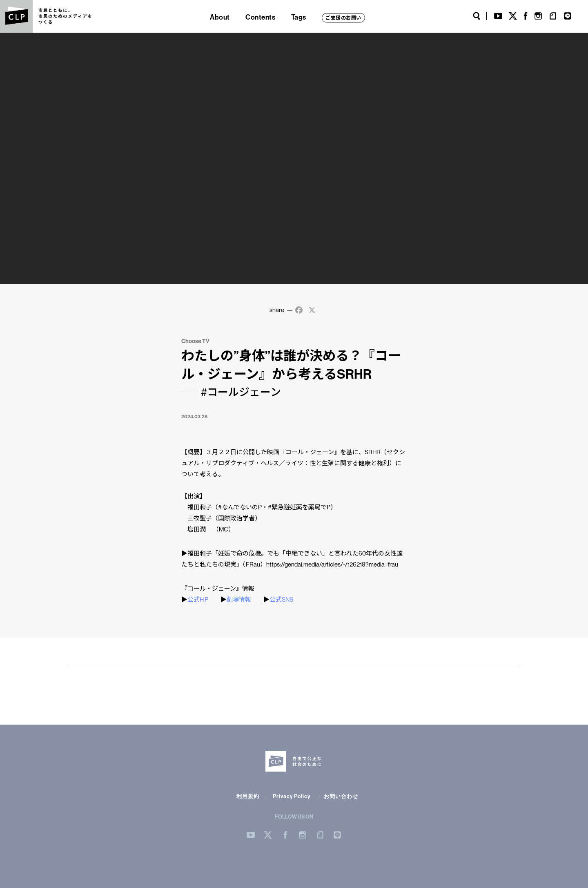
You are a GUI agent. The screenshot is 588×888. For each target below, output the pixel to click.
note (553, 16)
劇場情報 (239, 599)
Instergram (303, 835)
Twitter (513, 16)
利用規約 (248, 796)
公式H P (198, 599)
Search (477, 16)
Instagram (538, 16)
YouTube (498, 16)
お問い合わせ (341, 796)
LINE (568, 16)
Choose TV (195, 341)
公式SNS (281, 599)
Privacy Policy (292, 796)
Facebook (526, 16)
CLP (16, 16)
